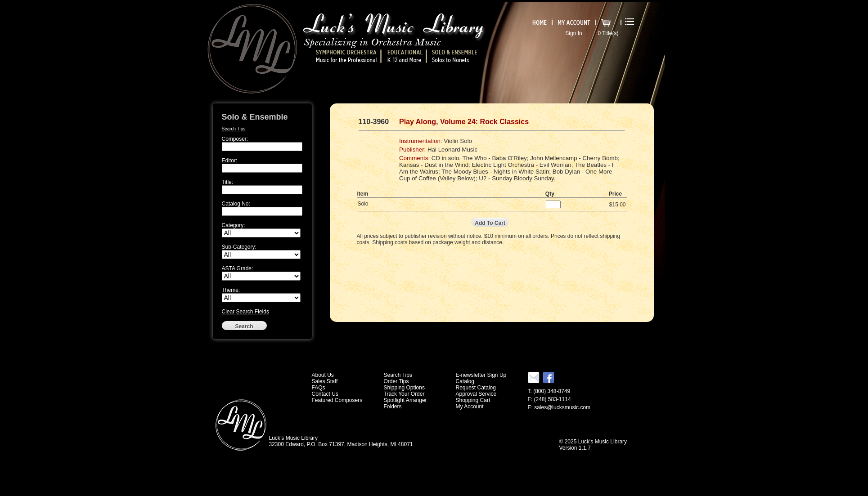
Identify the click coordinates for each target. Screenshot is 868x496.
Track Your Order (404, 394)
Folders (393, 407)
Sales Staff (325, 381)
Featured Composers (337, 400)
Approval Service (476, 394)
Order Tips (396, 381)
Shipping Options (404, 388)
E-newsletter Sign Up (481, 375)
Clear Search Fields (245, 312)
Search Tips (234, 129)
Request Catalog (476, 388)
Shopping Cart (473, 400)
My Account (470, 407)
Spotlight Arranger (405, 400)
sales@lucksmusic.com (562, 407)
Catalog (465, 381)
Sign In (573, 33)
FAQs (319, 388)
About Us (323, 375)
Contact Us (325, 394)
